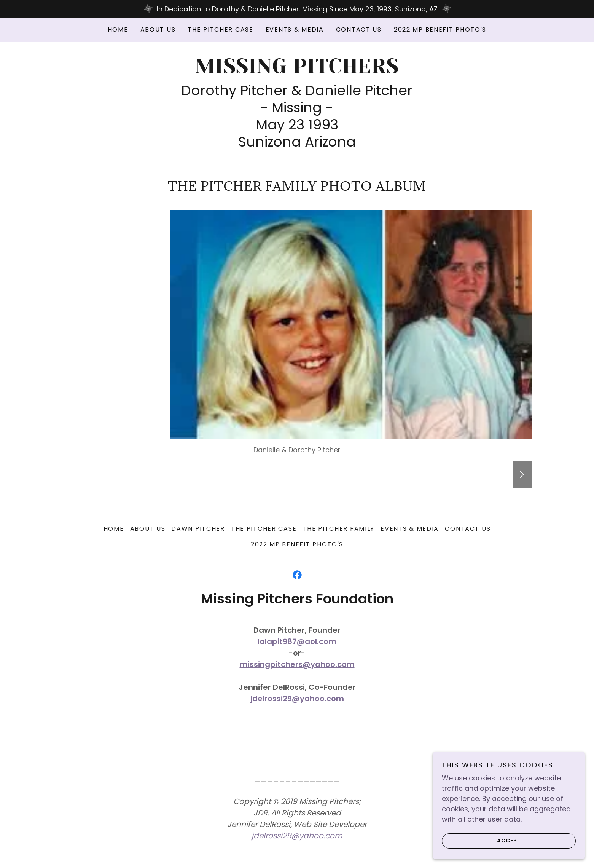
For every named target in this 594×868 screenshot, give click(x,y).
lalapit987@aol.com (297, 641)
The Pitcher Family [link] (338, 529)
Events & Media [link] (295, 30)
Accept (481, 841)
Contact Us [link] (359, 30)
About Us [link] (158, 30)
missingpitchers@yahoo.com (297, 664)
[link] (297, 71)
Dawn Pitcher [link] (198, 529)
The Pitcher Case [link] (220, 30)
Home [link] (118, 30)
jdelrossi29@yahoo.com (297, 699)
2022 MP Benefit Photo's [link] (440, 30)
